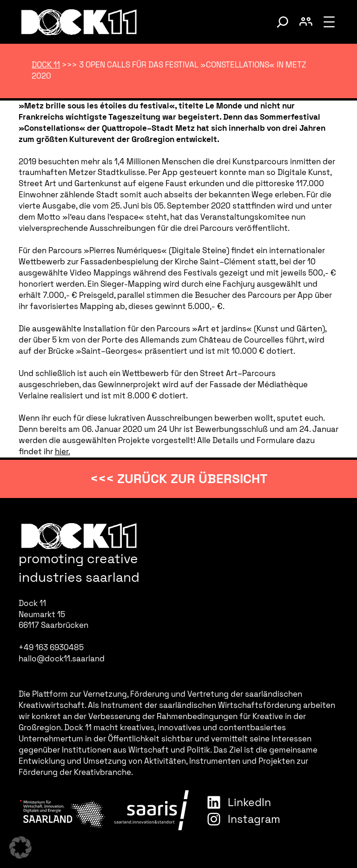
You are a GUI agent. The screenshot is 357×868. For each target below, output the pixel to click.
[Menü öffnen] (329, 22)
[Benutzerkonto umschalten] (306, 22)
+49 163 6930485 (51, 647)
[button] (20, 848)
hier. (63, 451)
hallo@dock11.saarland (62, 659)
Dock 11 (46, 65)
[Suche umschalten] (283, 22)
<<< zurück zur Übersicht (179, 478)
